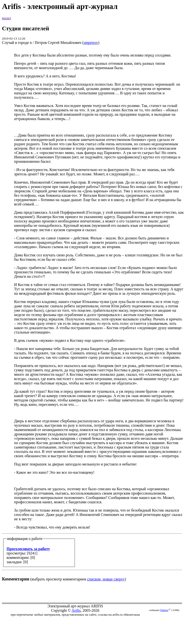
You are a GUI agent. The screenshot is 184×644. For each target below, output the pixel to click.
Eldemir (164, 610)
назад (6, 18)
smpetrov (91, 43)
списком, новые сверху (106, 579)
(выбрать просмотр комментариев (92, 317)
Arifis (76, 610)
